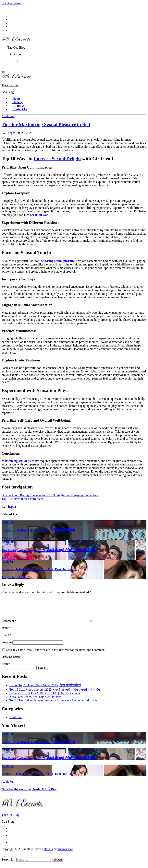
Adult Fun (8, 116)
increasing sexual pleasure (57, 261)
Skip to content (11, 3)
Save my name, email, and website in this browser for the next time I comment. (56, 655)
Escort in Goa (39, 215)
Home (16, 99)
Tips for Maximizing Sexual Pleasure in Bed (46, 124)
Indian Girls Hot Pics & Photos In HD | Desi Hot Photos (39, 569)
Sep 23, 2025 (20, 538)
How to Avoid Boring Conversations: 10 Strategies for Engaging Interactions (50, 495)
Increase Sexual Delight (57, 158)
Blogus (48, 854)
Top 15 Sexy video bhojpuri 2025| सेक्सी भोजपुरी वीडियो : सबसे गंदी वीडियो (48, 550)
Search (6, 669)
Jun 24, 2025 (20, 577)
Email (6, 640)
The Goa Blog (16, 47)
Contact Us (20, 109)
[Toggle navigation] (3, 72)
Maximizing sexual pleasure (20, 461)
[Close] (3, 862)
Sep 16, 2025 (20, 558)
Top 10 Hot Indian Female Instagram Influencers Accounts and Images (54, 705)
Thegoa (11, 133)
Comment (9, 626)
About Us (19, 106)
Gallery (18, 102)
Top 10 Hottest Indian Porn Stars (22, 499)
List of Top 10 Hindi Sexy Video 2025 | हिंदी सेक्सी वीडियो (38, 530)
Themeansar (65, 854)
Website (7, 647)
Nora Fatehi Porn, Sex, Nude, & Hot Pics (35, 702)
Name (6, 633)
